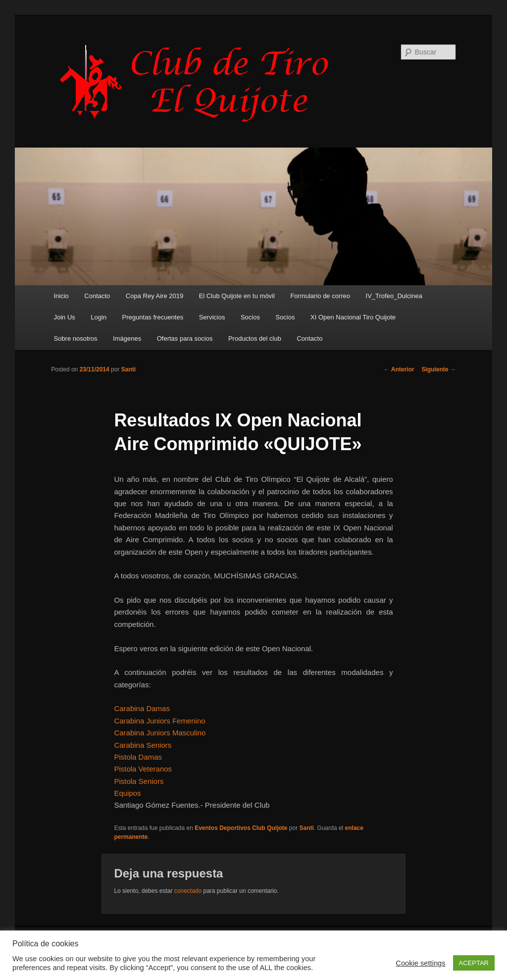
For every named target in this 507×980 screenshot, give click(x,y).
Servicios (212, 317)
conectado (188, 891)
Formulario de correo (320, 296)
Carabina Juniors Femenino (159, 721)
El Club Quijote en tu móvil (237, 296)
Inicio (61, 296)
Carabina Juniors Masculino (160, 733)
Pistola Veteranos (143, 769)
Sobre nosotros (75, 338)
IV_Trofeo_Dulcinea (394, 296)
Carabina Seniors (143, 745)
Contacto (97, 296)
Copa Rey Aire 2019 (154, 296)
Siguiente (438, 369)
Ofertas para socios (185, 338)
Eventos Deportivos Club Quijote (241, 828)
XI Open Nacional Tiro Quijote (353, 317)
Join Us (64, 317)
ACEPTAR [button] (474, 963)
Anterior (399, 369)
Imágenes (127, 338)
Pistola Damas (138, 757)
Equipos (127, 793)
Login (99, 317)
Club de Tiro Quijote (200, 83)
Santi (128, 369)
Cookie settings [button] (420, 963)
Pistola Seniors (139, 781)
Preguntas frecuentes (153, 317)
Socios (250, 317)
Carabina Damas (142, 708)
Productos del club (255, 338)
